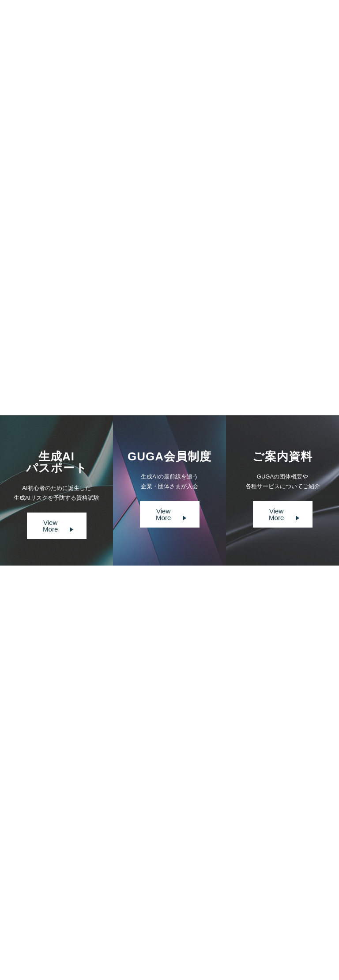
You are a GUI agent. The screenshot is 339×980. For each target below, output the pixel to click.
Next (197, 365)
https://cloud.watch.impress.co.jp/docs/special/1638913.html (114, 322)
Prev (142, 365)
